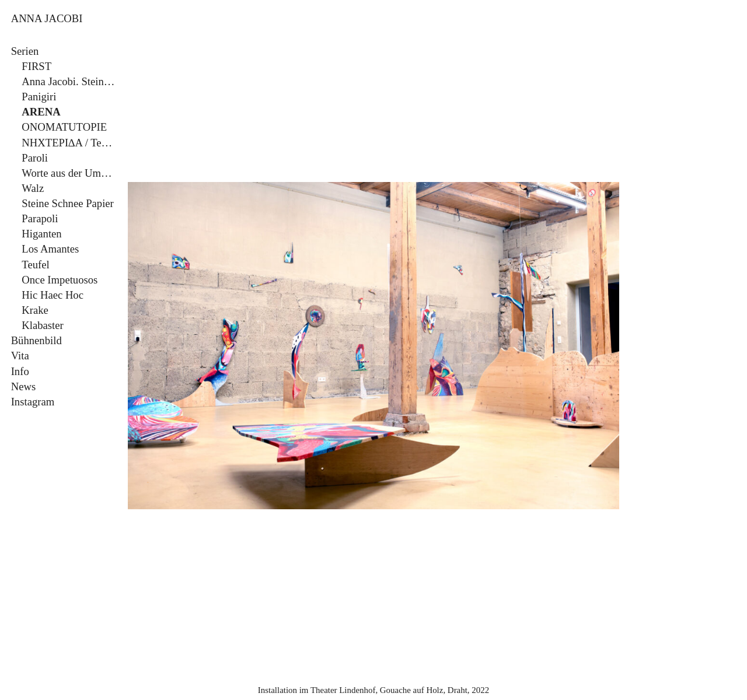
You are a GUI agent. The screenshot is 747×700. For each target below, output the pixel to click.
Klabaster (42, 325)
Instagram (33, 402)
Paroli (35, 158)
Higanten (41, 234)
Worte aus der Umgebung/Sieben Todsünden (69, 173)
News (24, 386)
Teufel (35, 265)
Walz (33, 188)
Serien (25, 51)
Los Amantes (50, 249)
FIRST (36, 66)
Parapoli (40, 218)
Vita (20, 356)
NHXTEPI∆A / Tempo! (69, 143)
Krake (35, 310)
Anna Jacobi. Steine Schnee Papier (69, 81)
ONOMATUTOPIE (64, 127)
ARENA (41, 112)
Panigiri (39, 97)
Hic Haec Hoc (53, 295)
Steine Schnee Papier (68, 203)
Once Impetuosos (60, 280)
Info (20, 371)
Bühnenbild (36, 340)
